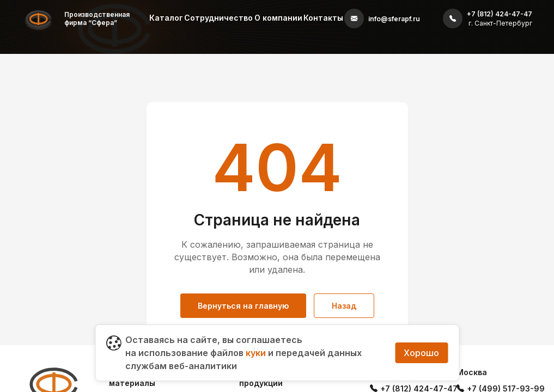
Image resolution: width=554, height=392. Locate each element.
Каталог (166, 18)
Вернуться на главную (243, 306)
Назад (344, 306)
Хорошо (421, 353)
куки (256, 353)
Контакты (323, 18)
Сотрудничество (218, 18)
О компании (278, 18)
